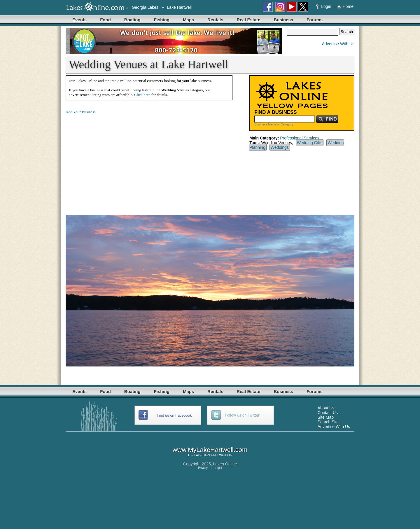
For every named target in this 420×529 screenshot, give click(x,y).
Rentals (215, 20)
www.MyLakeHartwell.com (210, 450)
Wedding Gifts (310, 143)
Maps (188, 20)
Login (324, 6)
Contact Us (328, 413)
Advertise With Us (338, 44)
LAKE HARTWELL (206, 455)
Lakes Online (225, 464)
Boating (132, 20)
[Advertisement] (115, 160)
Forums (315, 20)
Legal (218, 468)
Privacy (203, 468)
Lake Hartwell (179, 7)
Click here (142, 95)
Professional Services (300, 138)
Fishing (162, 20)
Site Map (326, 417)
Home (345, 6)
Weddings (280, 147)
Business (283, 20)
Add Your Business (81, 112)
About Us (326, 408)
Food (105, 20)
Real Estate (249, 20)
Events (79, 20)
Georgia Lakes (145, 7)
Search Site (328, 422)
